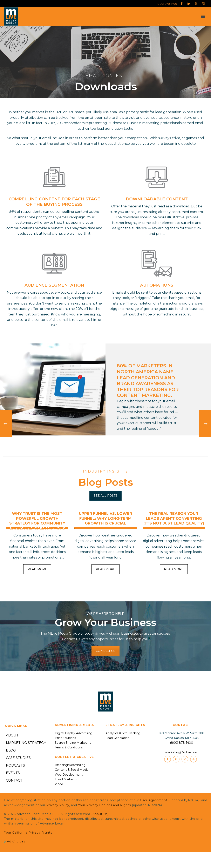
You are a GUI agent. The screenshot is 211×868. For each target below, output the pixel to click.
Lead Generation (117, 738)
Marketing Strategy (26, 743)
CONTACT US (105, 651)
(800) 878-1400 (167, 4)
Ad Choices (15, 841)
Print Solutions (65, 738)
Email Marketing (67, 779)
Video (59, 784)
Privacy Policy (58, 805)
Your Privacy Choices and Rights (104, 805)
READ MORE (37, 569)
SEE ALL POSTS (105, 496)
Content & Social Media (72, 770)
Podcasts (15, 765)
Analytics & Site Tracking (123, 733)
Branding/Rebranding (70, 765)
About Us (100, 814)
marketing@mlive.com (182, 752)
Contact (14, 780)
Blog (11, 750)
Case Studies (18, 758)
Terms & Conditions (69, 747)
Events (13, 773)
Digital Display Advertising (74, 733)
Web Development (69, 775)
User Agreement (154, 800)
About (12, 735)
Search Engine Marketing (73, 743)
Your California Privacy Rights (28, 833)
